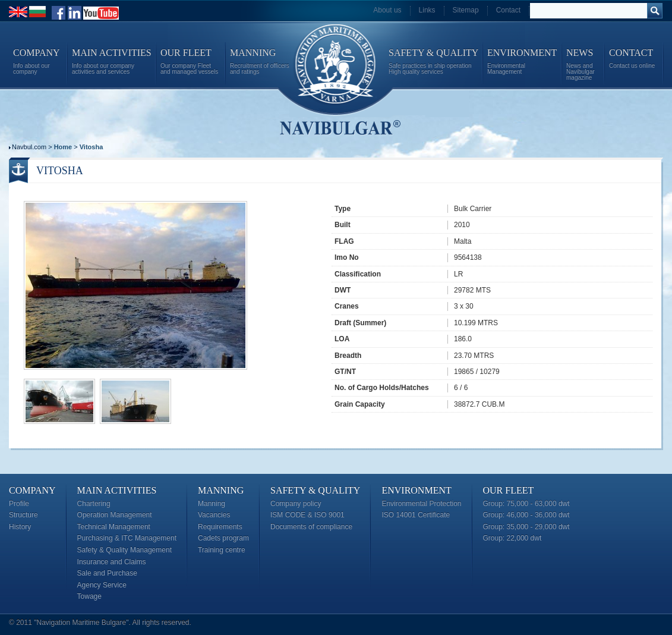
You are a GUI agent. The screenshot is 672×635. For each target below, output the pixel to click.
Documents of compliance (311, 527)
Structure (23, 515)
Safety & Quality (315, 490)
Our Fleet (509, 490)
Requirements (220, 527)
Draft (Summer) (360, 323)
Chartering (94, 504)
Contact (508, 10)
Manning (221, 490)
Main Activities (117, 490)
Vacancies (214, 515)
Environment (416, 490)
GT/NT (345, 372)
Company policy (296, 504)
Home (63, 147)
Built (343, 225)
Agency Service (102, 585)
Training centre (222, 550)
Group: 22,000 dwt (512, 538)
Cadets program (223, 538)
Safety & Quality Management (124, 550)
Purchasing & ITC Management (127, 538)
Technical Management (114, 527)
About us (387, 10)
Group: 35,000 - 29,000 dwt (526, 527)
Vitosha (92, 147)
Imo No (347, 257)
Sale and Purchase (107, 573)
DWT (343, 290)
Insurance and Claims (112, 562)
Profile (19, 504)
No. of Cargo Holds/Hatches (382, 388)
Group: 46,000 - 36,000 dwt (526, 515)
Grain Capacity (360, 404)
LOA (342, 339)
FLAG (344, 241)
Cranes (347, 306)
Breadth (348, 356)
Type (343, 209)
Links (427, 10)
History (20, 527)
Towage (89, 596)
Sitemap (466, 10)
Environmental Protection (421, 504)
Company (32, 490)
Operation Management (115, 515)
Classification (358, 274)
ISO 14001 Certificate (416, 515)
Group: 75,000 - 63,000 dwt (526, 504)
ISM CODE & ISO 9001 (307, 515)
